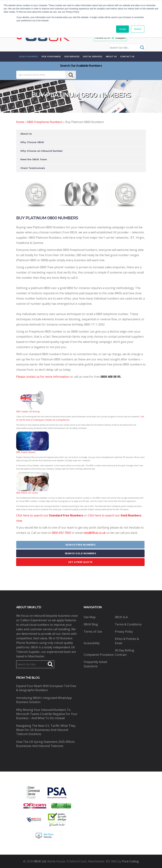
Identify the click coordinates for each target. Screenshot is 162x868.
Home (20, 122)
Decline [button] (138, 29)
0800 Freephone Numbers (45, 122)
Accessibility (92, 643)
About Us (111, 57)
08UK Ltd (40, 861)
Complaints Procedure (99, 655)
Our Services (72, 57)
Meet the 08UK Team (34, 159)
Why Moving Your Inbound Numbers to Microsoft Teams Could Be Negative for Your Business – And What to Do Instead (47, 714)
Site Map (90, 617)
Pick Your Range (51, 57)
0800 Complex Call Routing (28, 412)
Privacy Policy (124, 632)
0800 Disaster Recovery (26, 452)
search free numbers (80, 545)
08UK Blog (91, 624)
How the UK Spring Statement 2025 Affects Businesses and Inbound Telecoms (45, 744)
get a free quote (80, 562)
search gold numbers (80, 553)
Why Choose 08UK (32, 142)
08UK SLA (121, 617)
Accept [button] (122, 29)
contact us (127, 57)
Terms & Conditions (128, 624)
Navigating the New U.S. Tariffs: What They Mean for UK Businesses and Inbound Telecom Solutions (46, 730)
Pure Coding (130, 861)
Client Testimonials (33, 168)
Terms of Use (93, 632)
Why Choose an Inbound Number (42, 151)
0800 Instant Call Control (27, 493)
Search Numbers (29, 57)
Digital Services (93, 57)
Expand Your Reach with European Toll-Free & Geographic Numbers (46, 688)
